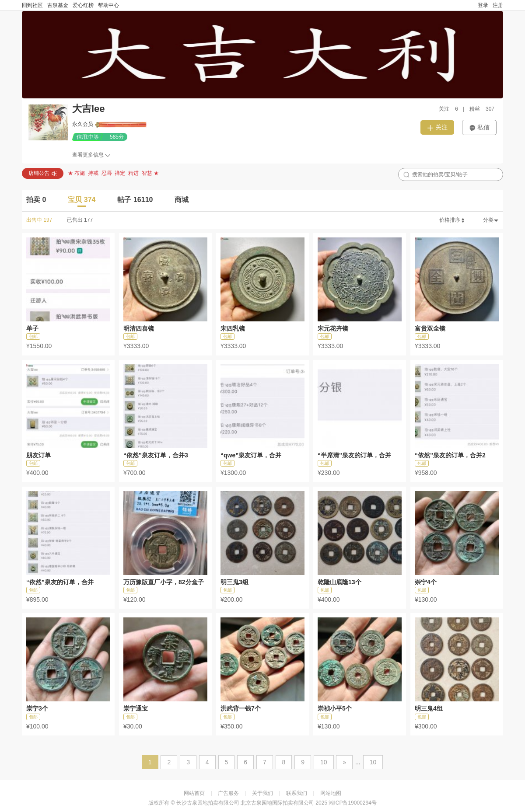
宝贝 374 (82, 200)
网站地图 (331, 793)
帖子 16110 (135, 200)
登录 (483, 5)
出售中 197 (39, 220)
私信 (479, 127)
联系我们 (297, 793)
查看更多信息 (88, 155)
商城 (182, 200)
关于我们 (262, 793)
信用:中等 (88, 137)
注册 (498, 5)
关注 (437, 127)
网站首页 (194, 793)
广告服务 (228, 793)
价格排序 (452, 220)
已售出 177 (80, 220)
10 (324, 762)
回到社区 (32, 5)
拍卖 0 (36, 200)
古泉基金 (58, 5)
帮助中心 (108, 5)
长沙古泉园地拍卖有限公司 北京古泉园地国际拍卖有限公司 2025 (252, 803)
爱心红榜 (83, 5)
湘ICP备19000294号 (352, 803)
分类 (491, 220)
